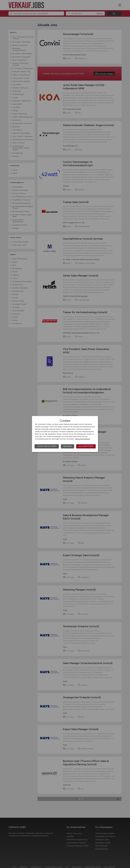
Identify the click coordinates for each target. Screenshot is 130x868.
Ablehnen (67, 446)
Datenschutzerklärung (83, 439)
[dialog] (65, 434)
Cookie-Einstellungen (47, 446)
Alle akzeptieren (86, 446)
